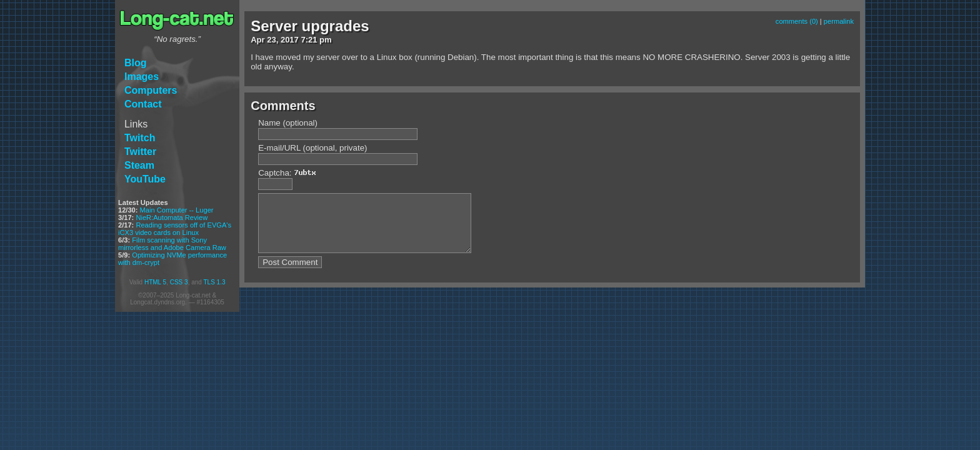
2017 (290, 40)
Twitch (140, 138)
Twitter (140, 152)
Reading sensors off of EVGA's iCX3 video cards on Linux (175, 229)
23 (271, 40)
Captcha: (290, 173)
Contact (143, 104)
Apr (257, 40)
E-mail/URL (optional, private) (312, 148)
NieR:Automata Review (172, 217)
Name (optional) (288, 123)
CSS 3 (179, 282)
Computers (151, 90)
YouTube (145, 179)
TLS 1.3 (214, 282)
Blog (136, 63)
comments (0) (797, 21)
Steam (139, 165)
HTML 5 (155, 282)
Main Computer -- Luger (177, 210)
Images (142, 77)
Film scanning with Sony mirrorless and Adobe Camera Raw (172, 244)
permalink (839, 21)
